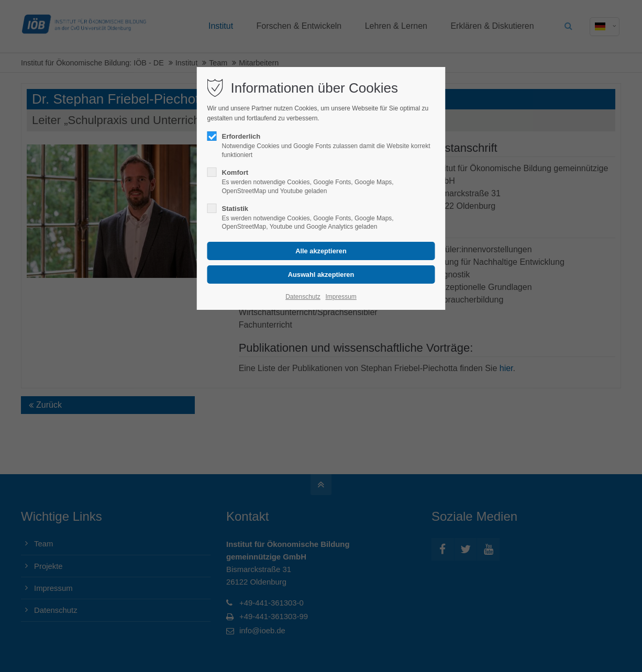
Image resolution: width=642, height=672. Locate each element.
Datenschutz (303, 297)
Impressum (341, 297)
